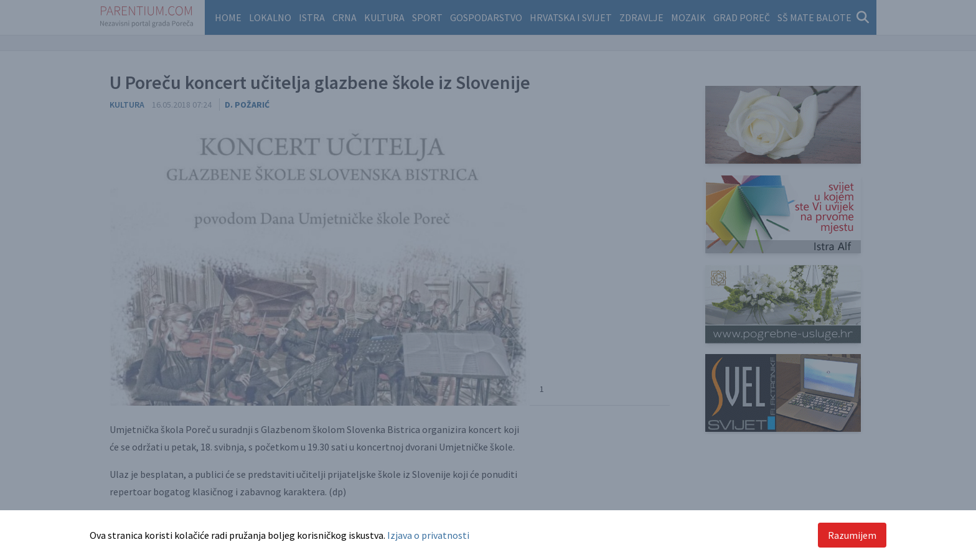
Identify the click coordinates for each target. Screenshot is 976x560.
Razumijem (852, 535)
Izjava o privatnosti (428, 535)
